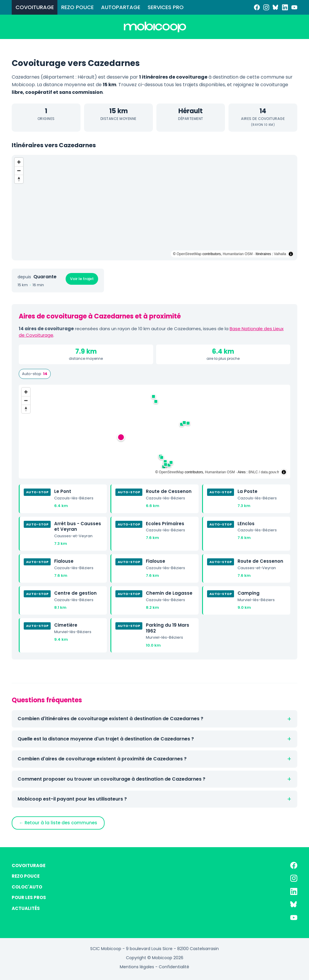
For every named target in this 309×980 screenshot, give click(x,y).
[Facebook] (257, 7)
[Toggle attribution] (291, 254)
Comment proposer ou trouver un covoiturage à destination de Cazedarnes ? (111, 779)
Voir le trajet (82, 279)
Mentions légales (137, 967)
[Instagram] (266, 7)
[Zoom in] (19, 162)
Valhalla (280, 254)
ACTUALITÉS (26, 908)
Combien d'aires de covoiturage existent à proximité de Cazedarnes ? (102, 759)
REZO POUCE (77, 7)
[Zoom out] (19, 171)
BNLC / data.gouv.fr (264, 472)
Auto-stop (35, 374)
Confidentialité (174, 967)
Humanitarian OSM (238, 254)
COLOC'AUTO (27, 887)
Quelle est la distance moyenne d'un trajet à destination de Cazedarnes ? (106, 739)
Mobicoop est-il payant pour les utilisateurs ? (72, 799)
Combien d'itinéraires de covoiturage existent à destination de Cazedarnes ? (110, 719)
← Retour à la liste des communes (58, 823)
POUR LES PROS (29, 897)
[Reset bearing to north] (19, 179)
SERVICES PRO (166, 7)
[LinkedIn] (285, 7)
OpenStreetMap (189, 254)
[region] (154, 208)
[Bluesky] (276, 7)
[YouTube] (294, 7)
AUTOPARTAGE (121, 7)
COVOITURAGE (35, 7)
